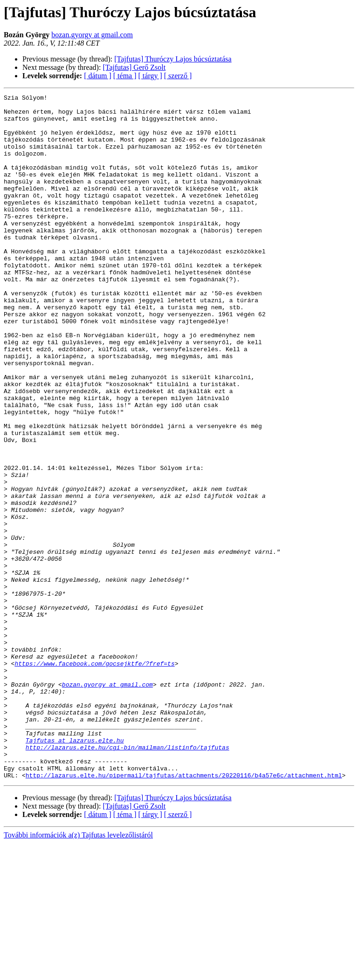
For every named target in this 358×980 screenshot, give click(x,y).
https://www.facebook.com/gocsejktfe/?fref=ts (94, 778)
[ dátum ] (98, 76)
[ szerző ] (178, 76)
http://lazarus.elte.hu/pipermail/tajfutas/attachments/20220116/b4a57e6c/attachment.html (184, 912)
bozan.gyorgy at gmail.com (92, 35)
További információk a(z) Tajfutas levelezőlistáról (78, 972)
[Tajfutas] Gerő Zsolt (134, 67)
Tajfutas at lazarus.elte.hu (75, 870)
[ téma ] (125, 76)
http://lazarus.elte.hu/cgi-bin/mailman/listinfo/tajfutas (127, 878)
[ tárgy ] (150, 76)
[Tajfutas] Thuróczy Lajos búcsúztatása (173, 59)
